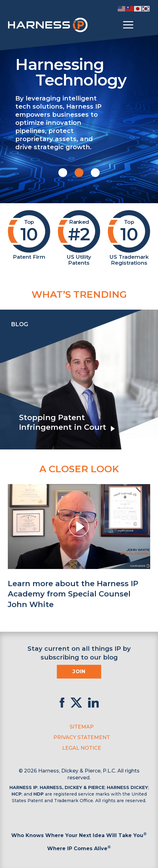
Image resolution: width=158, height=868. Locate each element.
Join (79, 672)
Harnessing (83, 71)
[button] (63, 173)
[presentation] (6, 380)
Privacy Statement (82, 737)
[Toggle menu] (128, 25)
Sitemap (82, 727)
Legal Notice (82, 748)
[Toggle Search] (145, 25)
